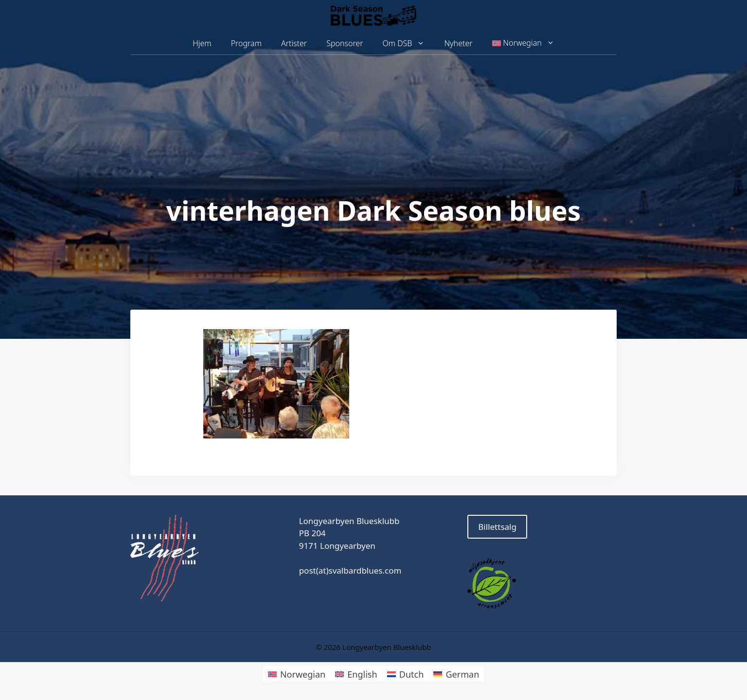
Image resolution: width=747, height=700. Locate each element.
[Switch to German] (456, 674)
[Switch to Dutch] (406, 674)
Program (246, 43)
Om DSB (409, 44)
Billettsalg (497, 527)
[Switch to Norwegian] (297, 674)
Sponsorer (345, 43)
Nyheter (458, 43)
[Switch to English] (356, 674)
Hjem (202, 43)
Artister (294, 43)
